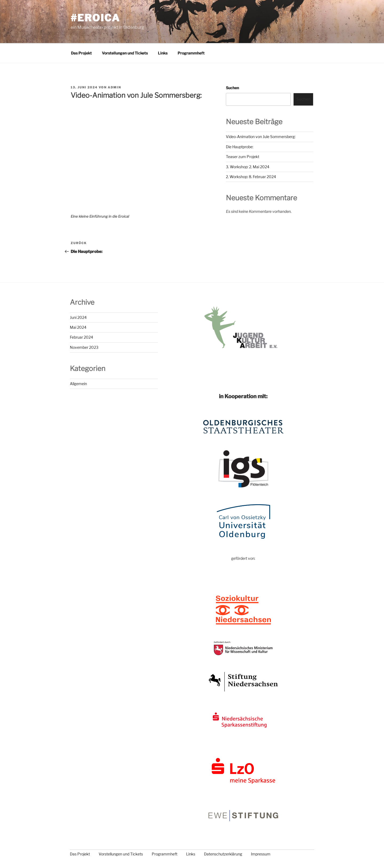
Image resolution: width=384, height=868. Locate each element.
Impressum (261, 854)
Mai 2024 (78, 327)
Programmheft (191, 53)
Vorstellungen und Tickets (125, 53)
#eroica (95, 18)
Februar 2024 (81, 337)
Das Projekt (81, 53)
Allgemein (78, 384)
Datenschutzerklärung (223, 854)
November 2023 (84, 347)
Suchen (232, 88)
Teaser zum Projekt (243, 157)
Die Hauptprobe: (240, 147)
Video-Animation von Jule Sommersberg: (261, 137)
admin (114, 87)
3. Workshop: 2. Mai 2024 (248, 167)
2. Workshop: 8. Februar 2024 (251, 177)
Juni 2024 (78, 317)
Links (163, 53)
